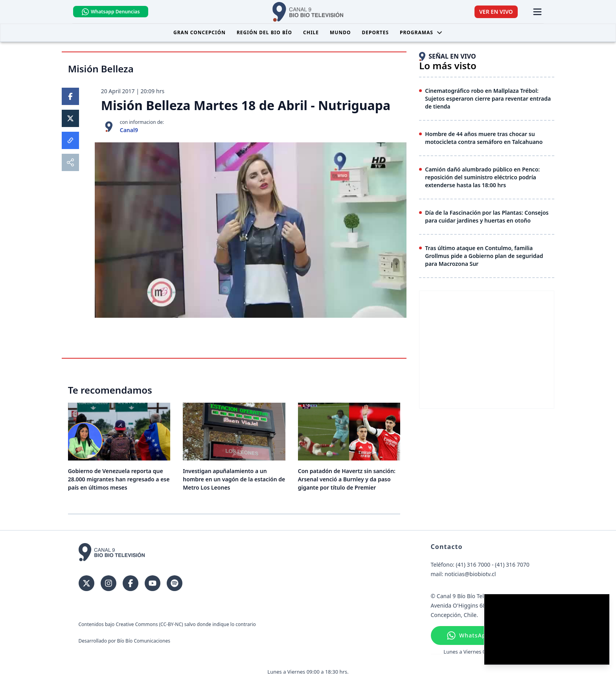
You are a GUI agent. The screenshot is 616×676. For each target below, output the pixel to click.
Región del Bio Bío (264, 33)
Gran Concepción (200, 33)
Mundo (340, 33)
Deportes (375, 33)
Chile (311, 33)
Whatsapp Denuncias (117, 12)
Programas (421, 33)
